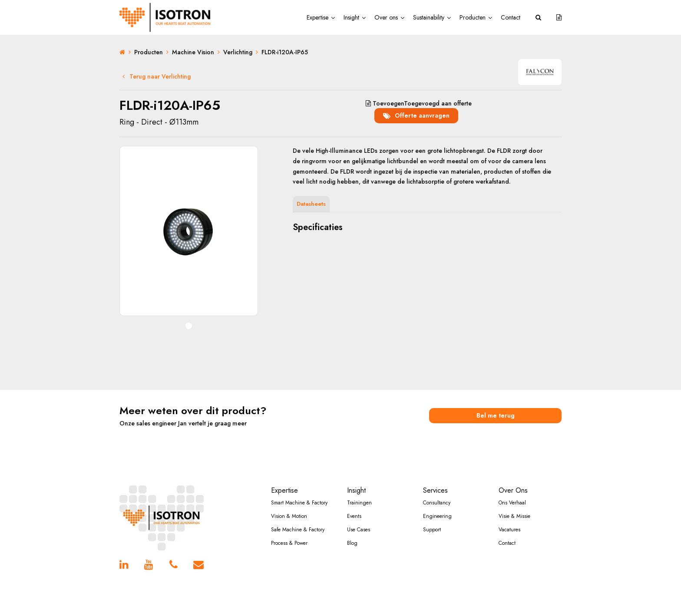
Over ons (386, 17)
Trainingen (359, 503)
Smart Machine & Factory (299, 503)
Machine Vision (193, 52)
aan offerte (419, 103)
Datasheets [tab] (311, 204)
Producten (473, 17)
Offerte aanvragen (416, 115)
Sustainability (429, 17)
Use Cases (359, 530)
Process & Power (289, 543)
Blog (352, 543)
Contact (511, 17)
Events (354, 516)
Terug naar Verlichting (157, 76)
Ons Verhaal (512, 503)
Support (432, 530)
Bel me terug (496, 415)
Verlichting (238, 52)
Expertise (317, 17)
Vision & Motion (289, 516)
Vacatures (509, 530)
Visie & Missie (514, 516)
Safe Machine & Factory (298, 530)
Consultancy (437, 503)
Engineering (437, 516)
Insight (351, 17)
